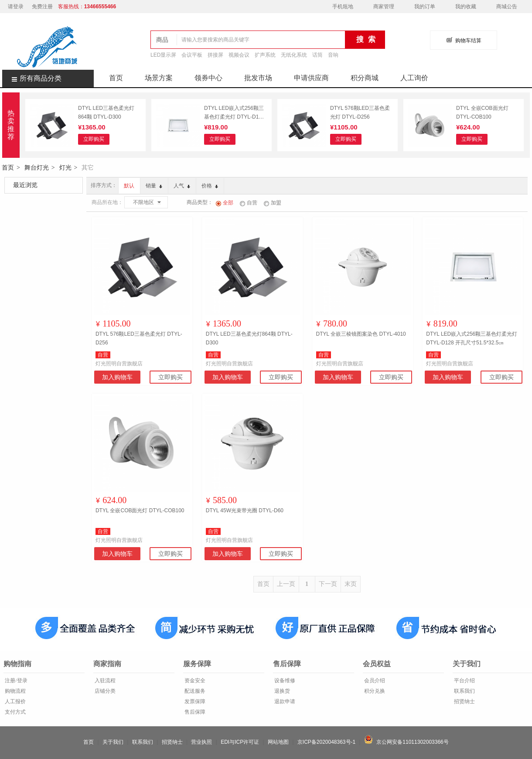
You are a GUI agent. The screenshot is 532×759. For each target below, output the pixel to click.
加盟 (273, 203)
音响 (333, 55)
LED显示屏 (163, 55)
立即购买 (94, 139)
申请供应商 (311, 78)
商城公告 (507, 7)
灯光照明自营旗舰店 (119, 364)
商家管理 (384, 7)
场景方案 (159, 78)
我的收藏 (466, 7)
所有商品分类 (32, 78)
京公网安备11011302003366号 (406, 742)
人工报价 (15, 701)
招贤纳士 (464, 701)
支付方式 (15, 712)
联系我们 (464, 691)
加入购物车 (117, 377)
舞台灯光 (37, 167)
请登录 (16, 7)
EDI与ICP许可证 (240, 742)
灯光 (65, 167)
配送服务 (194, 691)
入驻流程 (104, 681)
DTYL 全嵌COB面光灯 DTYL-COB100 (482, 112)
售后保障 (194, 712)
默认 (129, 186)
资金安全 (194, 681)
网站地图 (278, 742)
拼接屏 (215, 55)
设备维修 (284, 681)
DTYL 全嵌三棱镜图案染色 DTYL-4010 (361, 334)
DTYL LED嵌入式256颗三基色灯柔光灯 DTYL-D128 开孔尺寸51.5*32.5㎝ (234, 113)
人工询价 (414, 78)
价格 (210, 186)
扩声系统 (265, 55)
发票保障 (194, 701)
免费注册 (42, 7)
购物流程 (15, 691)
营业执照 (201, 742)
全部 (225, 203)
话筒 (317, 55)
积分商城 (365, 78)
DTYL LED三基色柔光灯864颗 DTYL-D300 (106, 112)
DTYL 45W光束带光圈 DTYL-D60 (245, 511)
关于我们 (113, 742)
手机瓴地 (343, 7)
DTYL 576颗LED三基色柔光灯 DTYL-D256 (360, 112)
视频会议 (239, 55)
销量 (154, 186)
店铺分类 (104, 691)
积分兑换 (374, 691)
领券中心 (208, 78)
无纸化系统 (294, 55)
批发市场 (258, 78)
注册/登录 (15, 681)
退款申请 (284, 701)
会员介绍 (374, 681)
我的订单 (425, 7)
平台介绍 (464, 681)
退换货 (281, 691)
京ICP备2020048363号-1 (326, 742)
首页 (116, 78)
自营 (249, 203)
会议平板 (192, 55)
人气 (182, 186)
